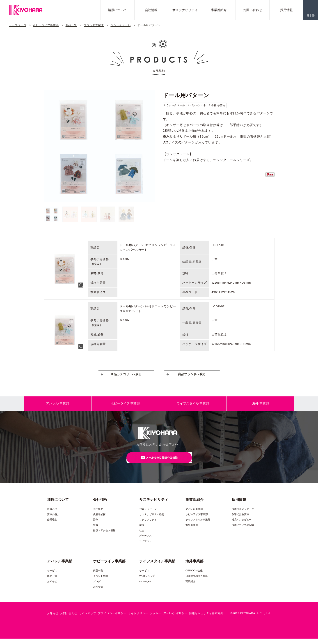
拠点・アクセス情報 (104, 536)
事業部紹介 (219, 10)
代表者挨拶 (99, 520)
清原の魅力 (53, 520)
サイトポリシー (138, 619)
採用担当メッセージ (243, 514)
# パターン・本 (197, 105)
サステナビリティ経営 (152, 520)
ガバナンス (145, 541)
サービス (52, 576)
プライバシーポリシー (112, 619)
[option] (100, 146)
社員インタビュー (242, 525)
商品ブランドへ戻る (192, 376)
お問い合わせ (253, 10)
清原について (117, 10)
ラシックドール (120, 25)
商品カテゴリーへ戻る (126, 376)
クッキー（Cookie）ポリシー (168, 619)
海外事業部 (192, 530)
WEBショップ (147, 581)
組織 (96, 530)
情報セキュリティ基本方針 (206, 619)
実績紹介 (190, 586)
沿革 (96, 525)
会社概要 (98, 514)
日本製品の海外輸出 (197, 581)
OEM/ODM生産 (194, 576)
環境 (142, 530)
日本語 (311, 16)
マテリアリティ (148, 525)
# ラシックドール (174, 105)
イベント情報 (101, 581)
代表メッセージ (148, 514)
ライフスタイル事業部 (198, 525)
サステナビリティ (185, 10)
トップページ (18, 25)
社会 (142, 536)
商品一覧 (71, 25)
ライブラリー (147, 546)
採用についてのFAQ (243, 530)
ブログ (97, 586)
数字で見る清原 (240, 520)
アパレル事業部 (194, 514)
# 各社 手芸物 (217, 105)
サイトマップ (88, 619)
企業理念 (52, 525)
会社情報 (151, 10)
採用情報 (286, 10)
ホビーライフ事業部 (46, 25)
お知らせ (52, 586)
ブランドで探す (94, 25)
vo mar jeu (145, 586)
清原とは (52, 514)
